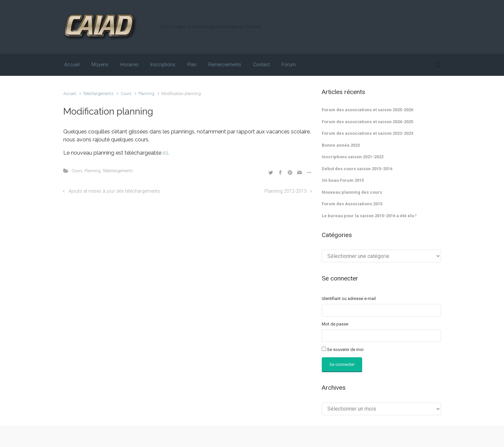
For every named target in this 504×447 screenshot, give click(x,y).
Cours (126, 94)
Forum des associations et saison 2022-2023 (367, 133)
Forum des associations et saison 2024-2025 (367, 122)
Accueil (70, 94)
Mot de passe (335, 324)
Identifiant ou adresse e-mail (349, 298)
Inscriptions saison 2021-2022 (353, 157)
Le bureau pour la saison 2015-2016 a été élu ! (369, 216)
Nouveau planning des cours (352, 192)
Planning (146, 94)
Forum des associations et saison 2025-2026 (367, 110)
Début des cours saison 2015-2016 (357, 169)
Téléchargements (98, 94)
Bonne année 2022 (341, 145)
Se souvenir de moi (345, 349)
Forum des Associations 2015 (352, 204)
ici (165, 153)
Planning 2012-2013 (285, 191)
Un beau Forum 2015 (343, 180)
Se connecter (342, 364)
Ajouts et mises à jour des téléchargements (114, 191)
